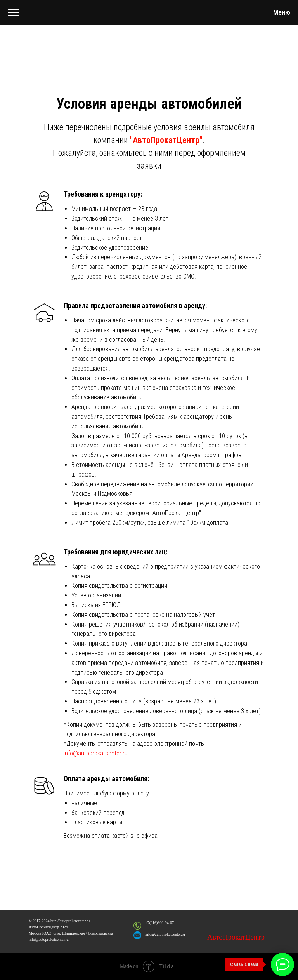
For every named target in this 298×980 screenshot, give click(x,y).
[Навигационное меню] (13, 12)
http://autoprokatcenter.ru (70, 921)
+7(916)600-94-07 (159, 923)
